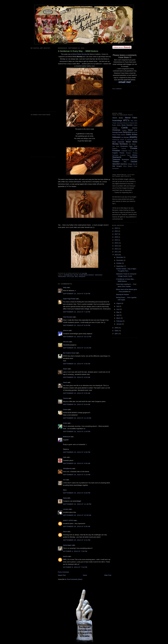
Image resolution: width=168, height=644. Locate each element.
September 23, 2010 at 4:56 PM (77, 452)
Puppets (115, 153)
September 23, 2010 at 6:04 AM (77, 404)
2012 (117, 249)
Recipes (128, 153)
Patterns (115, 148)
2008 (117, 331)
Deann (65, 369)
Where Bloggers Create (130, 166)
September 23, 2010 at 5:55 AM (77, 393)
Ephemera (127, 132)
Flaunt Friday (116, 135)
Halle (65, 457)
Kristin (65, 423)
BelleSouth (67, 437)
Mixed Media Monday (80, 54)
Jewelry (133, 137)
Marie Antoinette (118, 142)
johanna (66, 330)
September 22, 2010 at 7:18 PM (77, 312)
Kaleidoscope (116, 140)
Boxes (124, 125)
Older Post (108, 575)
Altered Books (118, 118)
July (118, 306)
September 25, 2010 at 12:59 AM (77, 515)
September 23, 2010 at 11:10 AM (77, 418)
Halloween (117, 137)
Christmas (116, 130)
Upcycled (70, 277)
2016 (117, 237)
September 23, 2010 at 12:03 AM (77, 348)
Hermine (66, 342)
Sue (64, 480)
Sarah (65, 382)
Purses (122, 153)
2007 (117, 334)
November (120, 260)
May (118, 312)
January (119, 324)
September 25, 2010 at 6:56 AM (77, 526)
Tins (125, 162)
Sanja (65, 498)
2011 (117, 252)
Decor (76, 275)
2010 (117, 255)
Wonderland (116, 168)
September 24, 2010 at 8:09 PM (77, 493)
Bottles (119, 125)
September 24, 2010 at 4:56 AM (77, 463)
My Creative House (70, 353)
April (118, 315)
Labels (135, 140)
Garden (123, 135)
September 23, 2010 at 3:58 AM (77, 364)
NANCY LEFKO (68, 520)
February (120, 321)
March (119, 318)
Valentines (124, 164)
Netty (65, 287)
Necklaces (124, 144)
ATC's (126, 120)
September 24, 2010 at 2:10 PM (77, 475)
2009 (117, 328)
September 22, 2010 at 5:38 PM (77, 294)
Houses (126, 137)
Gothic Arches (132, 134)
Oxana (65, 410)
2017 (117, 234)
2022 (117, 231)
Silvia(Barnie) (67, 468)
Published (124, 151)
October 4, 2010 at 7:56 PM (75, 551)
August (119, 303)
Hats (122, 137)
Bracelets (130, 125)
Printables (116, 151)
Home (85, 575)
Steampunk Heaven (122, 294)
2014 (117, 243)
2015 (117, 240)
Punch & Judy (133, 151)
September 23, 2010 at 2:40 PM (77, 432)
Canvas (115, 128)
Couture (124, 130)
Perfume (124, 149)
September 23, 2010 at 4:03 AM (77, 377)
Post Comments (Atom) (75, 579)
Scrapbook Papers (125, 155)
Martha (65, 556)
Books (114, 125)
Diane (65, 532)
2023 (117, 228)
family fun (134, 132)
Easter (120, 132)
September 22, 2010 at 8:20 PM (77, 325)
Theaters (116, 162)
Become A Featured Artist (130, 123)
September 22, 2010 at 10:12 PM (77, 337)
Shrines (135, 155)
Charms (135, 128)
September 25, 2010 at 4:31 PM (77, 540)
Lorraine (66, 509)
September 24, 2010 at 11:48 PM (77, 504)
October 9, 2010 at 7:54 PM (75, 567)
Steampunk (117, 157)
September (120, 266)
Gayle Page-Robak (69, 299)
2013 (117, 246)
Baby (132, 121)
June (118, 309)
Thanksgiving (134, 160)
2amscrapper (67, 545)
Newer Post (62, 575)
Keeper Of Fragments (126, 140)
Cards (125, 128)
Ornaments (124, 146)
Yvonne (66, 398)
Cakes (135, 125)
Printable (134, 148)
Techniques (125, 160)
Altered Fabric (131, 118)
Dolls (136, 130)
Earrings (115, 132)
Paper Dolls (133, 146)
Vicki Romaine (68, 317)
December (120, 257)
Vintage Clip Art (132, 164)
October (119, 263)
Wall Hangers (80, 277)
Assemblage (68, 275)
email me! (125, 82)
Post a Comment (63, 572)
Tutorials (134, 162)
